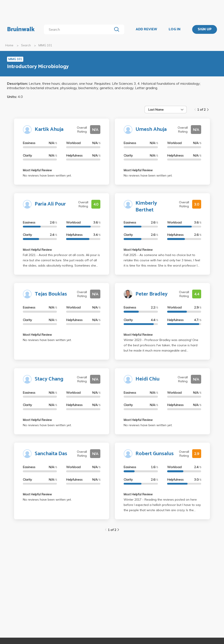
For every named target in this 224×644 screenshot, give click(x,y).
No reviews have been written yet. (47, 175)
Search (26, 45)
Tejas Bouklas (51, 294)
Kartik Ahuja (49, 129)
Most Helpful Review (37, 170)
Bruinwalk (21, 29)
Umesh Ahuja (151, 129)
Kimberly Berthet (146, 207)
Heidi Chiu (147, 379)
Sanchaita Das (51, 454)
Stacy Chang (49, 379)
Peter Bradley (152, 294)
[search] (79, 29)
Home (9, 45)
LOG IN (175, 29)
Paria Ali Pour (50, 204)
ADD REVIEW (146, 29)
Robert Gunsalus (155, 454)
